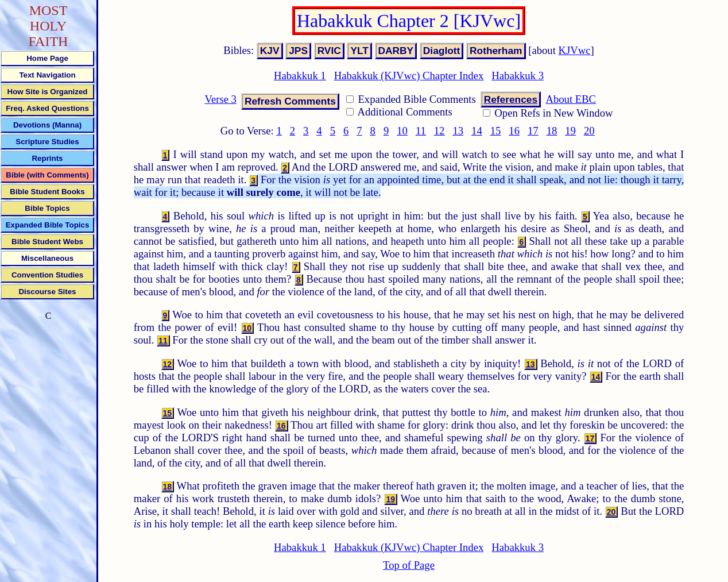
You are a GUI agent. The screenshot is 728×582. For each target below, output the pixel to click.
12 (439, 131)
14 (477, 131)
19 (570, 131)
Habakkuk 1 (300, 76)
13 (458, 131)
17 (533, 131)
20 (589, 131)
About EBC (571, 99)
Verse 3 (220, 99)
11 (421, 131)
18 (552, 131)
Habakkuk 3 (518, 76)
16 (514, 131)
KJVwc (575, 50)
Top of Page (409, 565)
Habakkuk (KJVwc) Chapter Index (409, 76)
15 (496, 131)
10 (402, 131)
